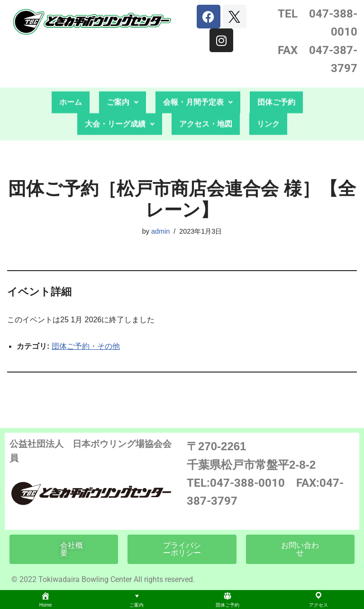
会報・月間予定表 (198, 82)
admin (160, 231)
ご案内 (123, 82)
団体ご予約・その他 (86, 346)
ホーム (71, 82)
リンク (268, 104)
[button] (123, 82)
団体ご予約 (276, 82)
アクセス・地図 (206, 104)
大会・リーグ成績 (120, 104)
